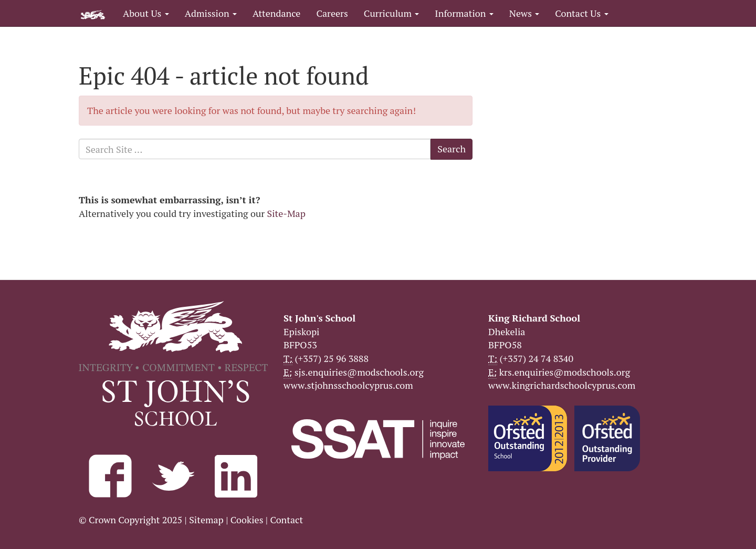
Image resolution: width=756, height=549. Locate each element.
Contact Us (581, 13)
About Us (146, 13)
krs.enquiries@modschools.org (565, 372)
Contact (286, 520)
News (524, 13)
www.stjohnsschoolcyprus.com (348, 385)
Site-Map (286, 213)
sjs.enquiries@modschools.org (359, 372)
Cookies (247, 520)
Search (451, 149)
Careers (332, 13)
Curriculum (392, 13)
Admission (211, 13)
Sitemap (206, 520)
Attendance (276, 13)
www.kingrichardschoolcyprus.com (562, 385)
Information (464, 13)
